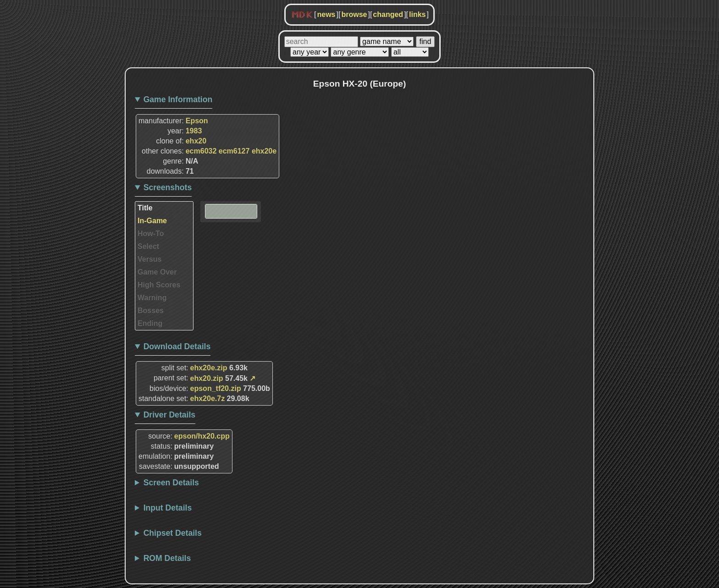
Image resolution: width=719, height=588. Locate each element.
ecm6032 (201, 151)
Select (148, 246)
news (326, 14)
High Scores (159, 285)
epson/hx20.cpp (202, 436)
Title (145, 208)
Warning (152, 298)
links (417, 14)
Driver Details (169, 415)
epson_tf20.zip (216, 388)
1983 (194, 131)
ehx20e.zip (209, 368)
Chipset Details (173, 533)
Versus (149, 259)
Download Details (177, 346)
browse (354, 14)
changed (388, 14)
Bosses (151, 310)
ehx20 (196, 141)
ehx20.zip (207, 378)
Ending (150, 323)
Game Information (178, 99)
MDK (302, 15)
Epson (197, 121)
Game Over (157, 272)
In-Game (152, 221)
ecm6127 (234, 151)
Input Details (168, 508)
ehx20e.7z (208, 398)
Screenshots (168, 187)
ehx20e (264, 151)
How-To (151, 234)
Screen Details (171, 483)
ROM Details (167, 558)
